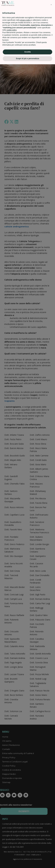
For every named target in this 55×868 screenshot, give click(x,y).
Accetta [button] (27, 856)
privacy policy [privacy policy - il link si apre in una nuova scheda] (25, 824)
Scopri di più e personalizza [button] (27, 862)
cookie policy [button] (12, 834)
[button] (51, 808)
